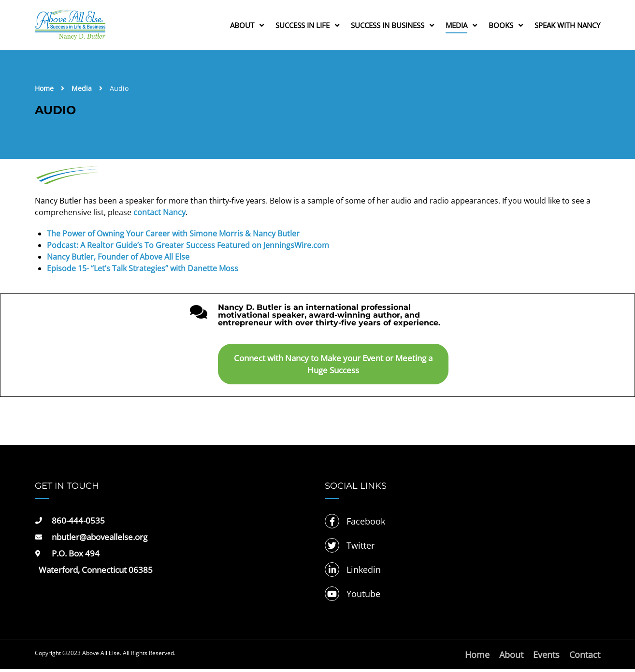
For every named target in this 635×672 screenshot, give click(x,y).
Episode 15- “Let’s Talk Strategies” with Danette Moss (143, 271)
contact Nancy (159, 215)
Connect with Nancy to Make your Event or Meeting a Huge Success (333, 367)
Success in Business (388, 26)
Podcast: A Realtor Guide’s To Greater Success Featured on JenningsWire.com (188, 248)
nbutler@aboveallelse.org (100, 540)
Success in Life (303, 26)
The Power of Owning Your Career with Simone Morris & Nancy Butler (173, 236)
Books (501, 26)
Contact (585, 657)
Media (456, 26)
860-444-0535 (78, 523)
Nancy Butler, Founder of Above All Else (118, 260)
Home (44, 91)
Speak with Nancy (567, 26)
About (242, 26)
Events (546, 657)
